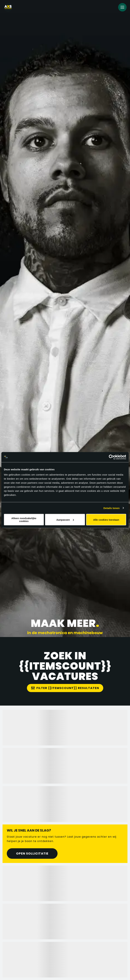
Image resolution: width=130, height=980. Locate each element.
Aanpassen (65, 520)
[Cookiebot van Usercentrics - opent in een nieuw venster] (111, 457)
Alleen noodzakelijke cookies (24, 520)
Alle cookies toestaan (106, 520)
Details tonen (111, 508)
